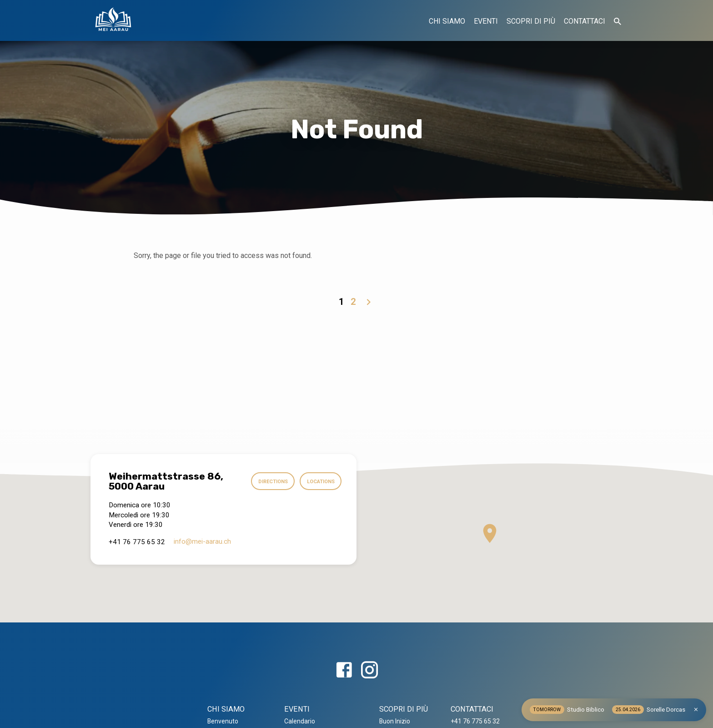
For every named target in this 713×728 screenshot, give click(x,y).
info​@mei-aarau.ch (202, 541)
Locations (320, 481)
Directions (270, 481)
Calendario (300, 721)
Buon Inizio (395, 721)
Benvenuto (223, 721)
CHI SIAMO (447, 21)
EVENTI (486, 21)
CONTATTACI (585, 21)
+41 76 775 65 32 (475, 721)
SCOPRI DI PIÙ (531, 21)
